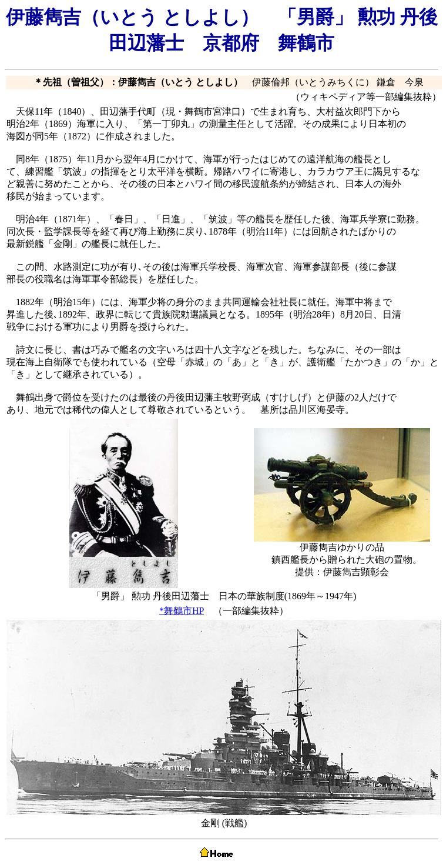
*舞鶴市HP (182, 611)
